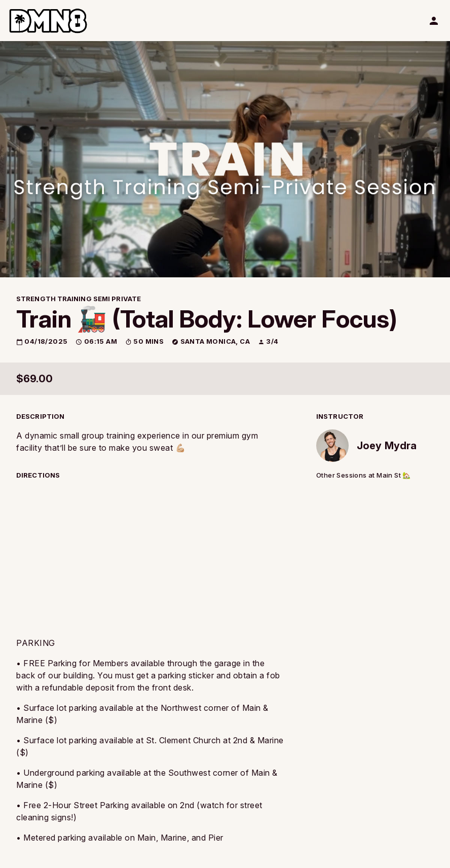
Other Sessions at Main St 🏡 (364, 475)
